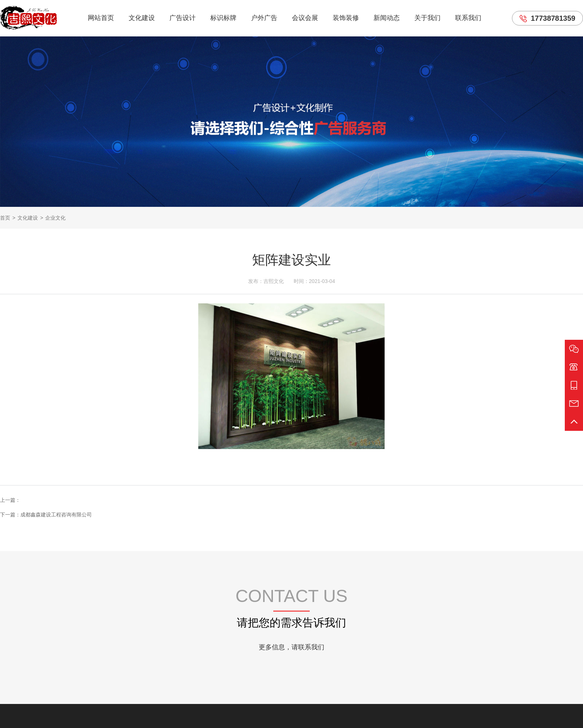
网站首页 (101, 18)
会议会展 (305, 18)
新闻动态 (387, 18)
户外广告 (264, 18)
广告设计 (183, 18)
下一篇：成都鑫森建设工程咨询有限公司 (46, 515)
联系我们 (468, 18)
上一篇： (10, 500)
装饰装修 (346, 18)
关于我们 (427, 18)
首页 (5, 218)
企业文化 (55, 218)
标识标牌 (223, 18)
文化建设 (142, 18)
